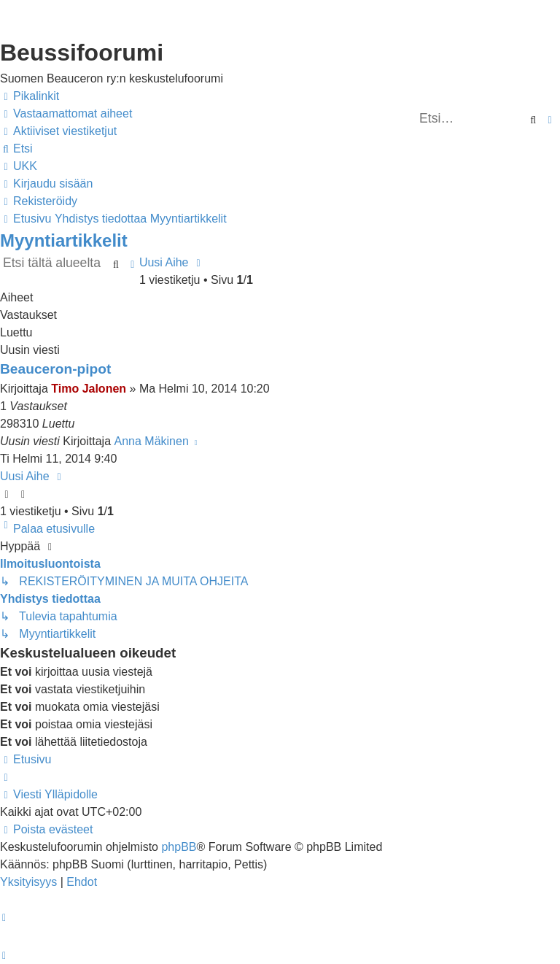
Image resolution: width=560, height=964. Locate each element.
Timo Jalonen (89, 389)
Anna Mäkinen (152, 441)
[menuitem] (66, 114)
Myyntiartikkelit (64, 240)
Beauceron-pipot (55, 369)
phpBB (179, 847)
